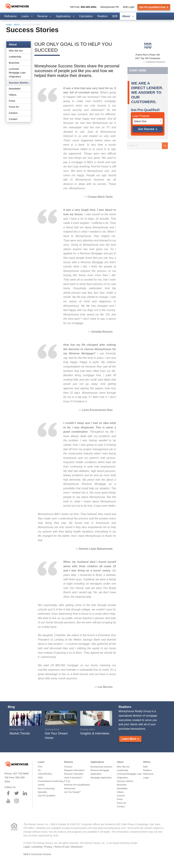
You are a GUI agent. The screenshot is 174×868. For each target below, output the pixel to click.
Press (12, 101)
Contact (13, 119)
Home (9, 25)
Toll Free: (83, 7)
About (126, 16)
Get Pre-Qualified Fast (154, 7)
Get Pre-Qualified (46, 796)
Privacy (48, 847)
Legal (146, 778)
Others (147, 762)
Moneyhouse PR (110, 7)
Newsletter (15, 89)
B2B (115, 16)
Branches (14, 63)
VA (39, 770)
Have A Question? (73, 778)
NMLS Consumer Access (37, 854)
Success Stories (18, 83)
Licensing (37, 847)
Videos (13, 95)
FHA (40, 767)
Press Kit (14, 107)
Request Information (74, 770)
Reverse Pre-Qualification (77, 785)
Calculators (86, 16)
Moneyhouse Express (101, 767)
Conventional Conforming (50, 781)
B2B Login (129, 7)
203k (40, 778)
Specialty (42, 792)
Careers (13, 113)
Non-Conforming (46, 788)
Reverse (42, 16)
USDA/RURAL (45, 774)
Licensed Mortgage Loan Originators (17, 73)
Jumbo (41, 785)
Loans (25, 16)
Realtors (103, 16)
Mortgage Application (101, 778)
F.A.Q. (67, 781)
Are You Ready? (72, 792)
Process (68, 767)
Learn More (130, 739)
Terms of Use (62, 847)
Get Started (148, 129)
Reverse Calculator (74, 774)
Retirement (70, 788)
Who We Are (16, 51)
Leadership (15, 57)
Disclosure (77, 847)
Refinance (11, 16)
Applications (63, 16)
